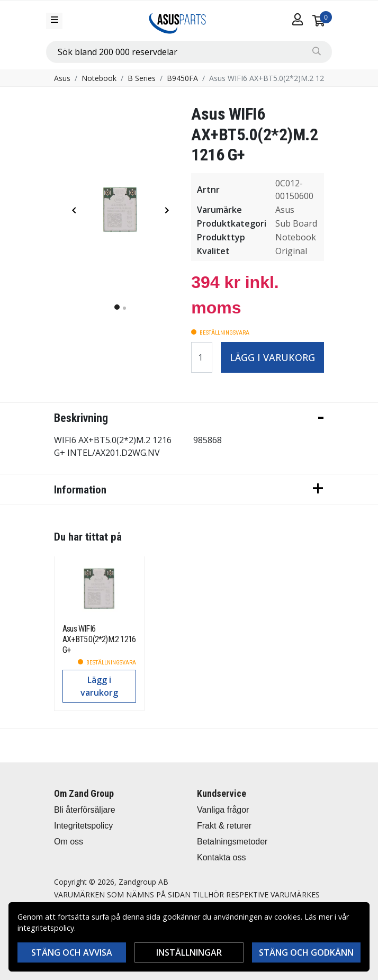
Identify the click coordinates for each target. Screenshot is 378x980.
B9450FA (182, 78)
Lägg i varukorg (272, 357)
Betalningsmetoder (232, 842)
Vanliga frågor (223, 810)
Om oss (69, 842)
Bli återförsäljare (85, 810)
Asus (62, 78)
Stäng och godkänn (306, 952)
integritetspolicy (46, 928)
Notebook (99, 78)
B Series (142, 78)
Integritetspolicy (83, 826)
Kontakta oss (222, 857)
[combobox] (189, 52)
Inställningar (189, 952)
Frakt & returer (224, 826)
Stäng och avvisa (72, 952)
